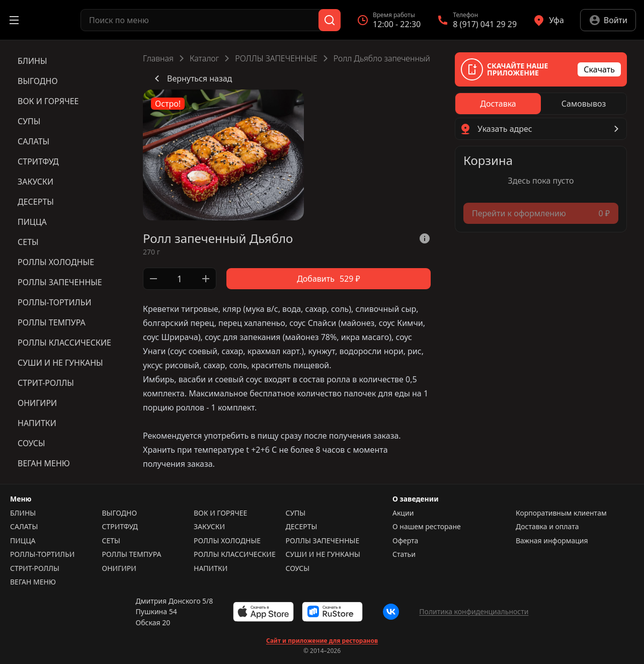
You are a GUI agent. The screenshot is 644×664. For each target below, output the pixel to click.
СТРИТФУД (120, 527)
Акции (403, 513)
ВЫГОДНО (120, 513)
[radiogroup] (541, 104)
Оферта (405, 541)
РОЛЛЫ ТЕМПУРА (132, 554)
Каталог (204, 58)
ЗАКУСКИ (209, 527)
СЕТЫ (111, 541)
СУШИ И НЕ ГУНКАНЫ (323, 554)
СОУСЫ (298, 568)
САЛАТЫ (24, 527)
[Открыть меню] (14, 20)
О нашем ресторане (427, 527)
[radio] (498, 104)
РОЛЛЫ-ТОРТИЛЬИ (42, 554)
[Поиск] (330, 20)
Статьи (404, 554)
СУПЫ (296, 513)
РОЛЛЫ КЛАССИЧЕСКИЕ (235, 554)
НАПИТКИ (211, 568)
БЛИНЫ (23, 513)
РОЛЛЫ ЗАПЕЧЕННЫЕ (276, 58)
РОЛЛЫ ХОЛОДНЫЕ (227, 541)
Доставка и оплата (547, 527)
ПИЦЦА (23, 541)
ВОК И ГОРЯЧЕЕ (220, 513)
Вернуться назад (191, 78)
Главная (158, 58)
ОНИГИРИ (119, 568)
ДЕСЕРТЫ (302, 527)
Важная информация (552, 541)
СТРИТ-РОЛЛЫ (35, 568)
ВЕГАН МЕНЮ (33, 582)
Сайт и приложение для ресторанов (322, 641)
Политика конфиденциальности (474, 611)
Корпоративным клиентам (561, 513)
